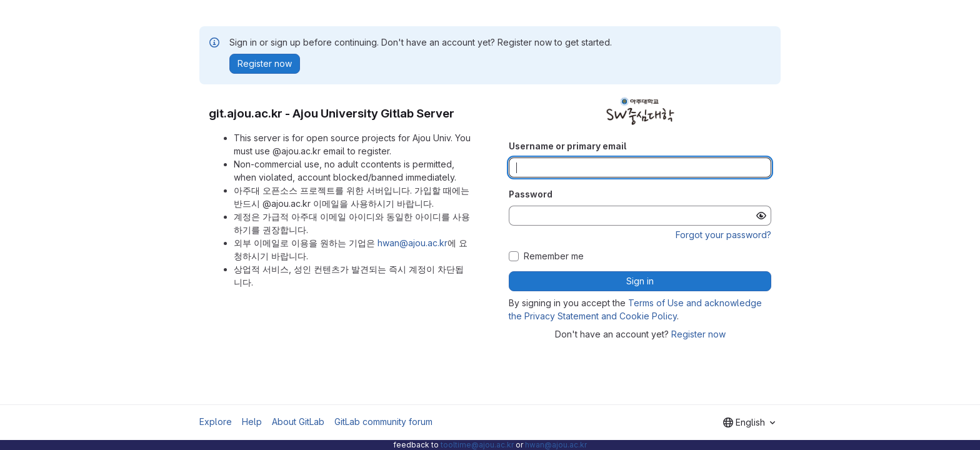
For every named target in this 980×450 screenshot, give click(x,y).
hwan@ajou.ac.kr (412, 243)
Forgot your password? (723, 235)
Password (531, 194)
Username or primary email (567, 146)
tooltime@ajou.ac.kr (477, 445)
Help (252, 422)
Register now (698, 334)
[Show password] (761, 216)
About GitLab (298, 422)
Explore (216, 422)
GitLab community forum (383, 422)
